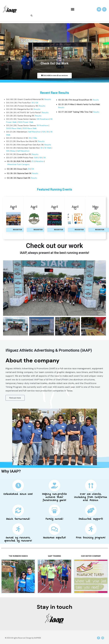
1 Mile (35, 138)
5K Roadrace (42, 125)
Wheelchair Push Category (19, 164)
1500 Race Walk (30, 128)
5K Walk (48, 148)
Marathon (40, 161)
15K (41, 158)
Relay (13, 151)
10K (37, 103)
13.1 (33, 161)
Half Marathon (34, 132)
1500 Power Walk (26, 122)
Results (48, 99)
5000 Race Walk (14, 128)
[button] (73, 9)
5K (33, 103)
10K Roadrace (43, 119)
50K (36, 158)
